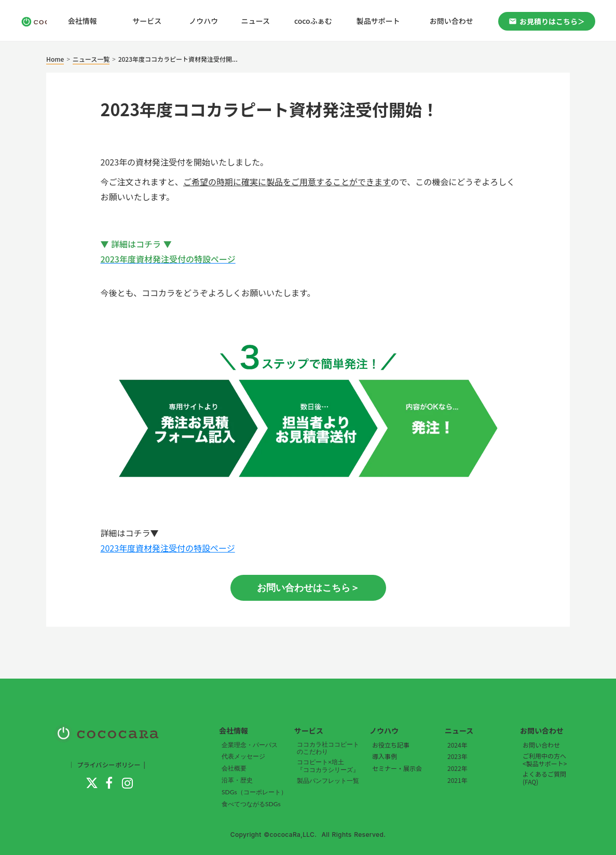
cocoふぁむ (313, 21)
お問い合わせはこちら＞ (308, 588)
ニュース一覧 (91, 59)
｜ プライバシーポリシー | (107, 764)
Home (55, 59)
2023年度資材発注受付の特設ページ (168, 548)
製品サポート (378, 21)
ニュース (256, 21)
